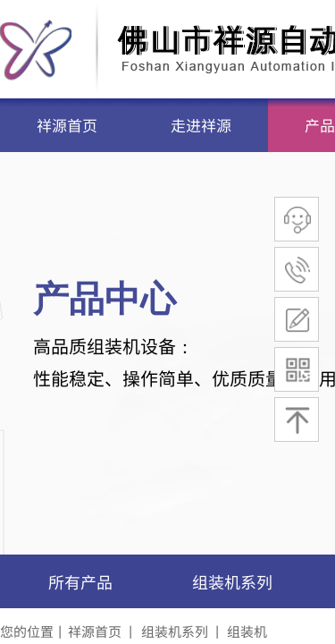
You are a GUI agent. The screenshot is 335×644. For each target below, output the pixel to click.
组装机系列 (232, 581)
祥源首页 (67, 125)
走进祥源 (201, 125)
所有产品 (80, 581)
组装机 (247, 631)
